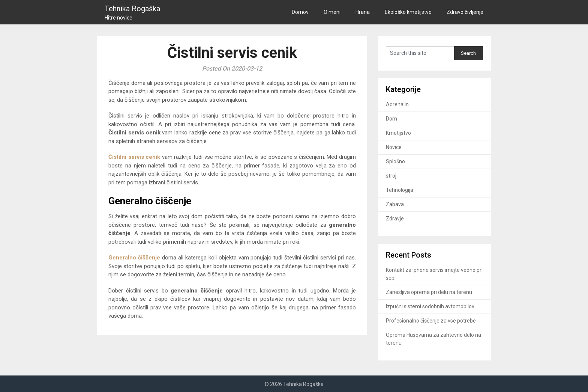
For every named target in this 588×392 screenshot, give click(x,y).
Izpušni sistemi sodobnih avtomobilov (430, 306)
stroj (391, 176)
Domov (300, 12)
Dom (391, 119)
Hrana (363, 12)
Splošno (395, 161)
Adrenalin (397, 104)
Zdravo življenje (465, 12)
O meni (332, 12)
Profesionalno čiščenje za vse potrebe (431, 321)
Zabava (395, 204)
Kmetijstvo (398, 133)
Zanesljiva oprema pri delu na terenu (429, 292)
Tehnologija (400, 190)
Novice (394, 147)
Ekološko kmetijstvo (408, 12)
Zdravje (395, 219)
